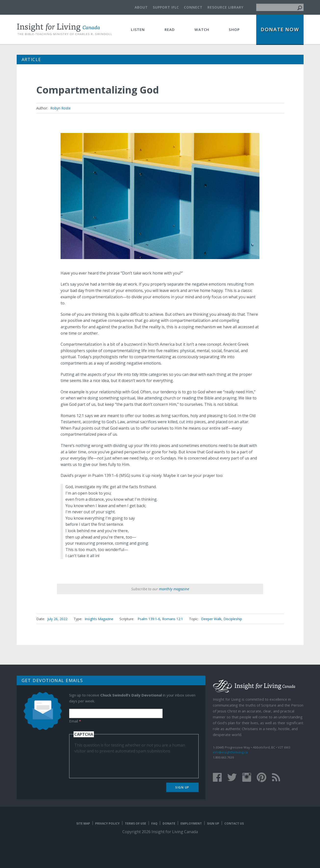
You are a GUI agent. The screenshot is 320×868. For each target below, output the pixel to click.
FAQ (154, 823)
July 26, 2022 (57, 619)
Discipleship (233, 619)
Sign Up (182, 787)
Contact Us (234, 823)
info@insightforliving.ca (230, 752)
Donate (169, 823)
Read (170, 29)
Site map (83, 823)
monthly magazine (174, 589)
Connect (193, 7)
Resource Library (225, 7)
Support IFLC (166, 7)
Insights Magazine (99, 619)
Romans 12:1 (173, 619)
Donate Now (280, 29)
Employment (191, 823)
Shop (234, 29)
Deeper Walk (211, 619)
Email (75, 721)
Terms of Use (135, 823)
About (141, 7)
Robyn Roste (60, 108)
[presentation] (112, 763)
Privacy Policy (107, 823)
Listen (138, 29)
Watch (202, 29)
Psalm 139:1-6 (149, 619)
